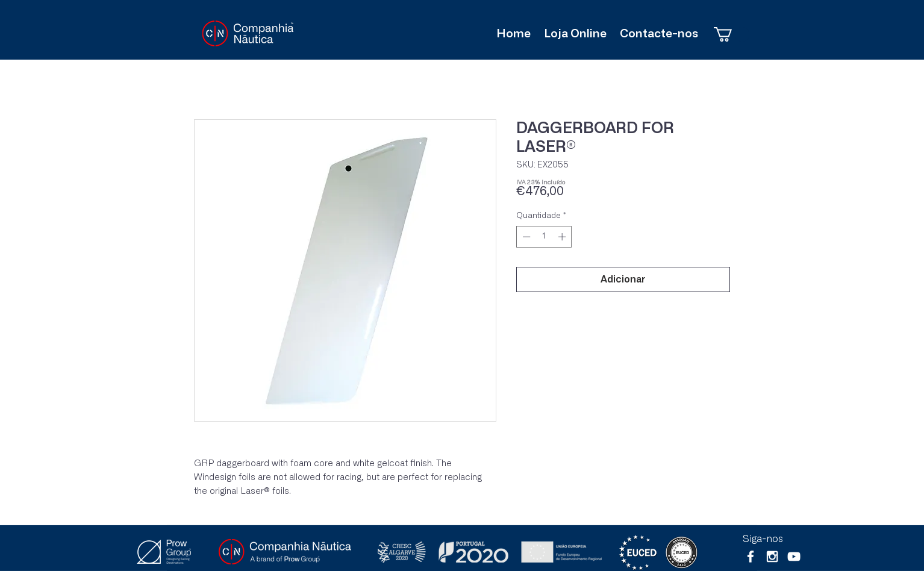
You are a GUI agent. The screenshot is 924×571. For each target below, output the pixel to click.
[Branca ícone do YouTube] (794, 557)
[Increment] (563, 237)
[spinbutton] (544, 237)
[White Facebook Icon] (751, 557)
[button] (732, 34)
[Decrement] (525, 237)
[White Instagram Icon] (772, 557)
